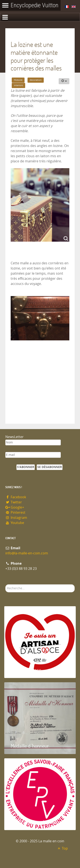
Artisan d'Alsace (26, 670)
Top (62, 848)
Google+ (15, 507)
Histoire (18, 80)
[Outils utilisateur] (64, 81)
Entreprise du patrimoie (34, 822)
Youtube (15, 523)
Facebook (16, 497)
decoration (36, 80)
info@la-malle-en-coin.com (27, 553)
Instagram (16, 518)
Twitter (14, 502)
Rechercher (5, 584)
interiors (18, 85)
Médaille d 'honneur (30, 746)
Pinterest (15, 513)
